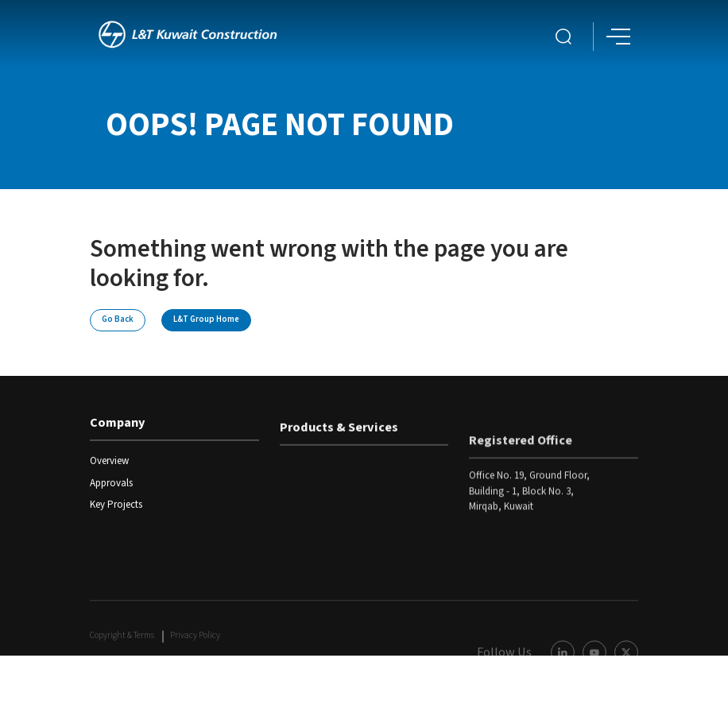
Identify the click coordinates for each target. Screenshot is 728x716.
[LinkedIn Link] (563, 671)
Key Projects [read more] (116, 506)
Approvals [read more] (111, 485)
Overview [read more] (109, 463)
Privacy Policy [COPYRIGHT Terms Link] (195, 654)
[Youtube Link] (594, 671)
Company (117, 425)
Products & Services (339, 433)
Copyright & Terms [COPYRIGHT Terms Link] (122, 654)
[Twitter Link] (626, 671)
